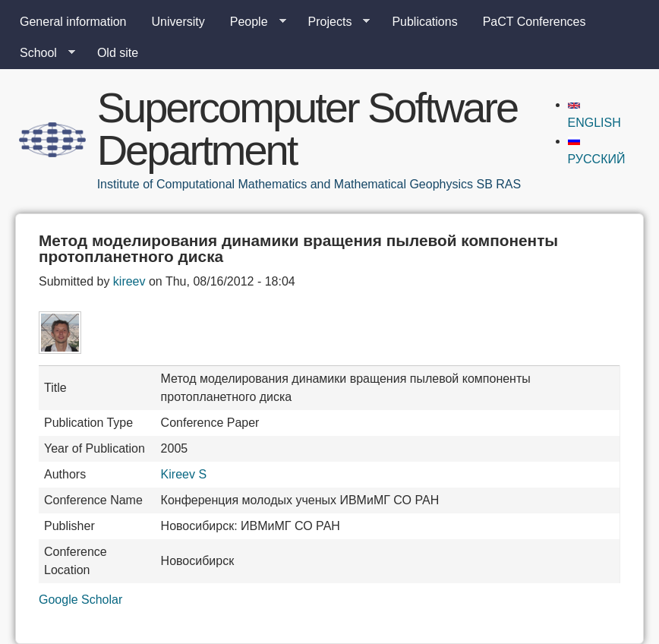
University (178, 22)
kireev (129, 281)
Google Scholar (80, 600)
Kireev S (184, 474)
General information (73, 22)
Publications (424, 22)
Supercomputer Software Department (307, 129)
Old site (118, 53)
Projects (333, 22)
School (41, 53)
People (252, 22)
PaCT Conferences (534, 22)
